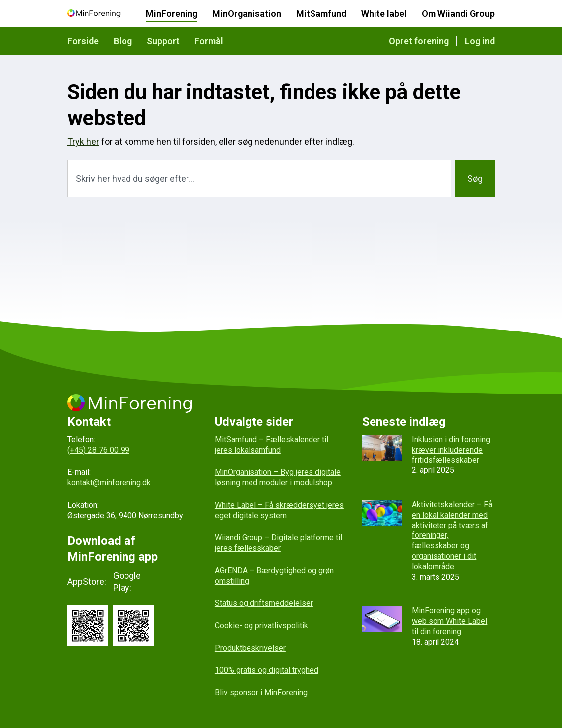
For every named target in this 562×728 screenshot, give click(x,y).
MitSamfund (321, 14)
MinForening (172, 14)
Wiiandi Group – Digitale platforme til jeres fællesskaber (279, 543)
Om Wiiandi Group (458, 14)
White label (384, 14)
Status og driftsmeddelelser (264, 603)
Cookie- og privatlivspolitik (261, 626)
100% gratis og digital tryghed (267, 670)
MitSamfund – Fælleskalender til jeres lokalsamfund (272, 445)
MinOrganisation (247, 14)
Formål (209, 41)
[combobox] (260, 178)
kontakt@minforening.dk (109, 483)
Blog (123, 41)
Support (163, 41)
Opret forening (419, 41)
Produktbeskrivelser (250, 648)
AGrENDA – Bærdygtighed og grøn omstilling (274, 576)
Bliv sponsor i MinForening (261, 693)
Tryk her (83, 142)
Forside (83, 41)
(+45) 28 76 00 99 (98, 450)
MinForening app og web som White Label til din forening (449, 621)
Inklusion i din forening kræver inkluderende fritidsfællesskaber (451, 450)
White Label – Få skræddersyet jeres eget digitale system (279, 510)
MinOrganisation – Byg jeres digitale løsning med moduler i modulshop (278, 477)
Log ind (480, 41)
